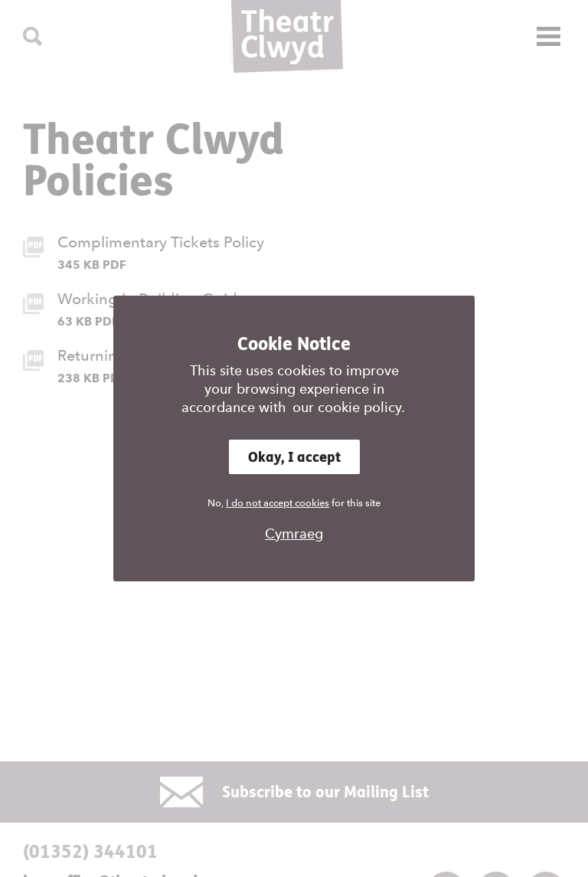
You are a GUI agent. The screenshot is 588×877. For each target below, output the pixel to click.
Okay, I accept (294, 457)
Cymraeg (294, 533)
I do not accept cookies (278, 503)
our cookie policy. (349, 407)
